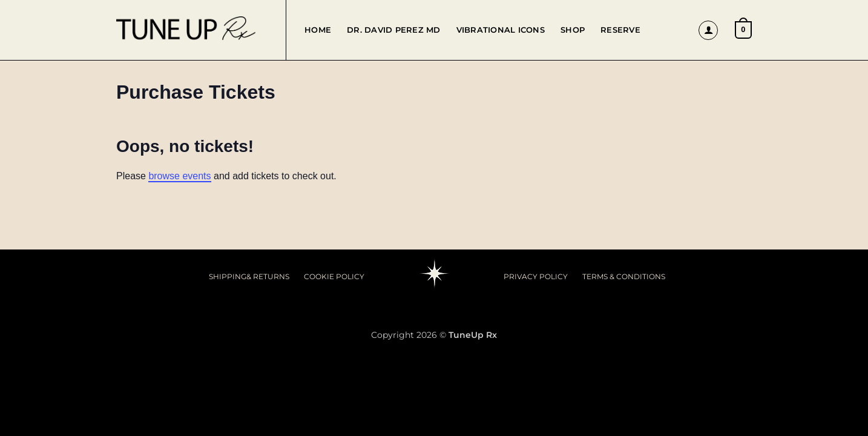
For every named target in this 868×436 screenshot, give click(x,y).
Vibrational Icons (501, 30)
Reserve (620, 30)
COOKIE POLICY (334, 276)
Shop (573, 30)
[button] (708, 30)
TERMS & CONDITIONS (624, 276)
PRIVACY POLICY (536, 276)
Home (318, 30)
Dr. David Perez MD (394, 30)
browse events (179, 176)
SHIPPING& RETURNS (249, 276)
